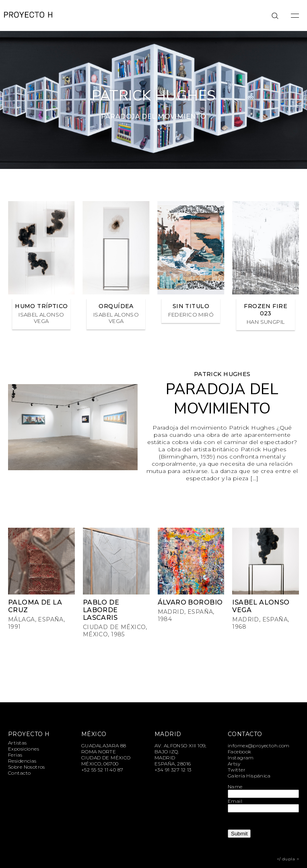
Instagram (241, 758)
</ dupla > (288, 859)
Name (235, 787)
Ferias (15, 755)
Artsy (234, 764)
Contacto (19, 773)
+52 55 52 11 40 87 (102, 770)
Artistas (17, 743)
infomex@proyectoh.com (259, 746)
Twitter (237, 770)
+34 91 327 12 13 (173, 770)
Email (235, 801)
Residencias (22, 761)
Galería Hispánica (249, 776)
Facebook (239, 752)
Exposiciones (24, 749)
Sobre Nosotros (27, 767)
